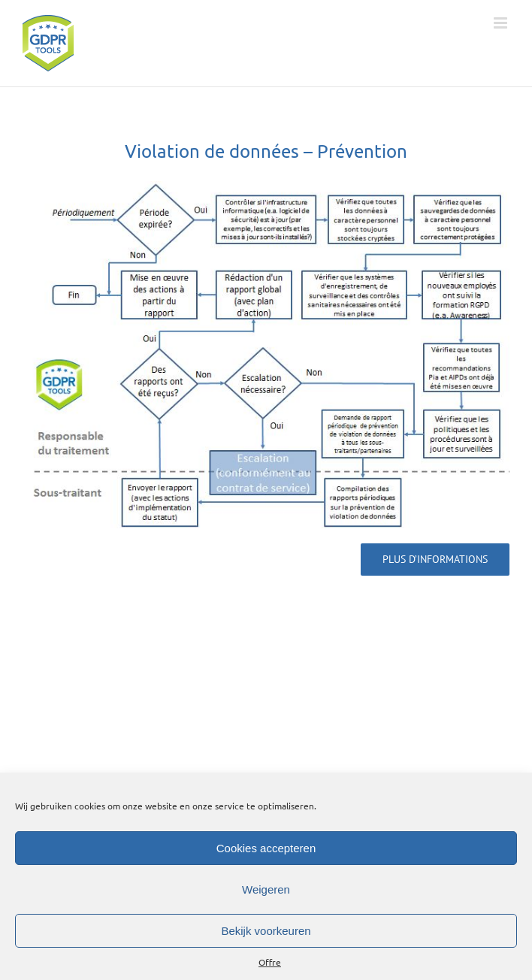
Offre (270, 962)
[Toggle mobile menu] (502, 23)
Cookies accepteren (266, 848)
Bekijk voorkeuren (266, 931)
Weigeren (266, 889)
